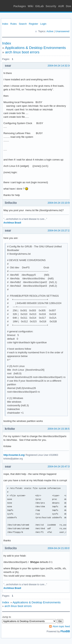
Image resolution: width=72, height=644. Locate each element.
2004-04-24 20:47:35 (59, 466)
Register (33, 24)
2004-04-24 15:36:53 (59, 429)
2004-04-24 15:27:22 (59, 230)
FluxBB (65, 631)
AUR (61, 6)
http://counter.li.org (14, 455)
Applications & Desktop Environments (35, 48)
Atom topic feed (61, 626)
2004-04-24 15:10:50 (59, 203)
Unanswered (62, 31)
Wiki (31, 6)
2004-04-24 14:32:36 (59, 66)
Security (51, 6)
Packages (20, 6)
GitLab (39, 6)
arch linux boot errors (22, 52)
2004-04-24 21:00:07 (59, 548)
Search (23, 24)
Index (5, 24)
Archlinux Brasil (12, 223)
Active (50, 31)
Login (43, 24)
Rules (14, 24)
